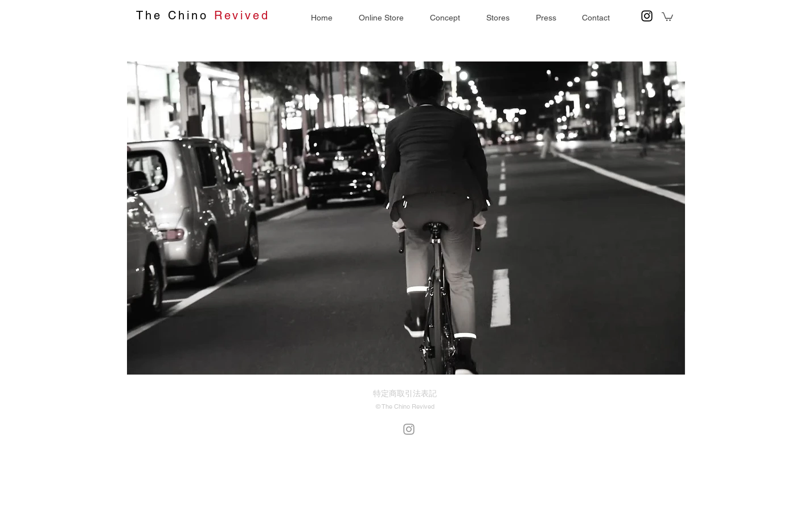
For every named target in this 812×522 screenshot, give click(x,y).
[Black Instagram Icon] (647, 16)
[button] (546, 18)
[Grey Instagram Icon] (409, 429)
